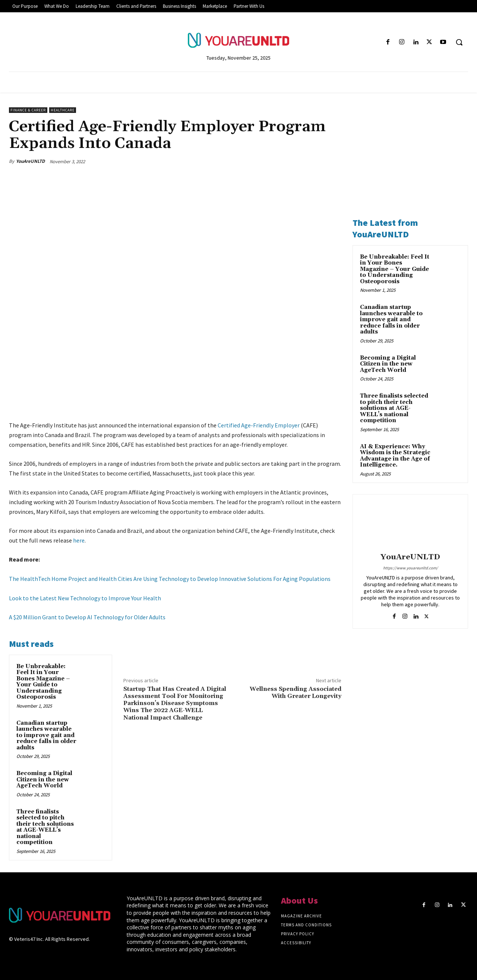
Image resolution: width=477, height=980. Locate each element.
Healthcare (63, 110)
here (79, 540)
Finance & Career (28, 110)
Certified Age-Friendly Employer (259, 425)
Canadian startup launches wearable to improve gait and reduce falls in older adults (46, 735)
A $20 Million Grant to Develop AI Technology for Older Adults (87, 617)
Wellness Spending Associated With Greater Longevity (296, 693)
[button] (459, 42)
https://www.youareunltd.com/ (410, 568)
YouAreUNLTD (30, 161)
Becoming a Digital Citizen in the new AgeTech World (44, 780)
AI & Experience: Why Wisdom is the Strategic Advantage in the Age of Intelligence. (395, 456)
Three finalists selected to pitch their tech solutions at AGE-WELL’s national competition (45, 827)
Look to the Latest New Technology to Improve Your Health (85, 598)
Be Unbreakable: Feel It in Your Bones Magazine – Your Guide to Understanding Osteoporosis (43, 682)
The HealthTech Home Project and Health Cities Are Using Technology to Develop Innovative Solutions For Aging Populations (170, 579)
